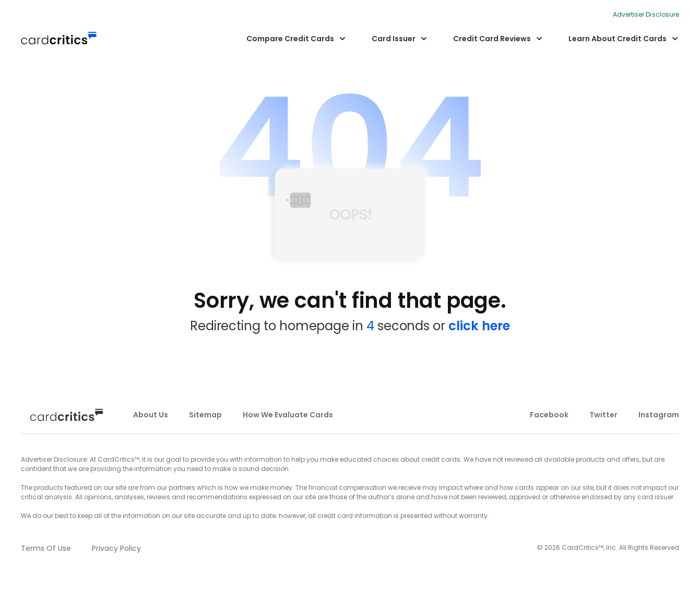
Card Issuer (394, 39)
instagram (659, 415)
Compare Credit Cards (290, 39)
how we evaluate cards (288, 415)
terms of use (46, 548)
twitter (603, 415)
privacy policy (116, 548)
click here (479, 326)
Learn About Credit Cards (618, 39)
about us (151, 415)
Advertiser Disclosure (646, 14)
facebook (549, 415)
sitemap (205, 415)
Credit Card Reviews (492, 39)
